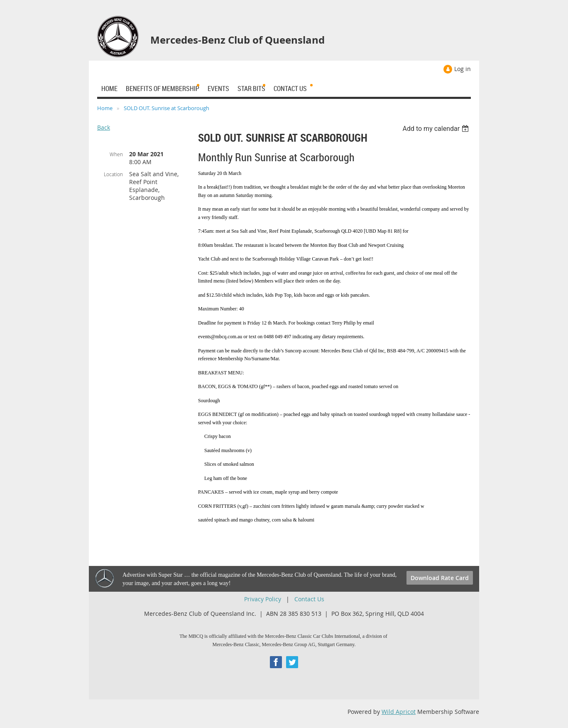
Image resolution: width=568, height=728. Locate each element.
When (116, 154)
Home (105, 108)
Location (113, 174)
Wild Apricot (399, 712)
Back (104, 127)
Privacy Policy (263, 599)
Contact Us (309, 599)
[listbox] (437, 129)
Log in (463, 69)
